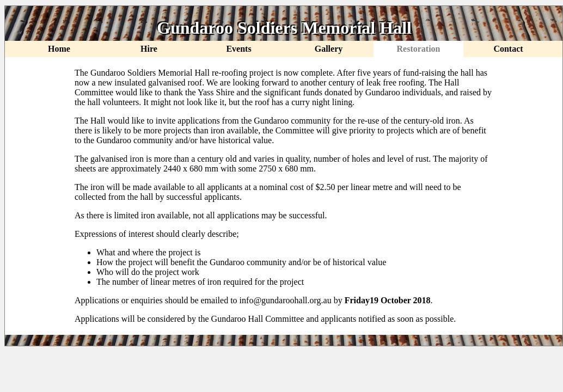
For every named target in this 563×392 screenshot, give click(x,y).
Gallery (329, 49)
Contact (508, 49)
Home (59, 49)
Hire (149, 49)
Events (238, 49)
